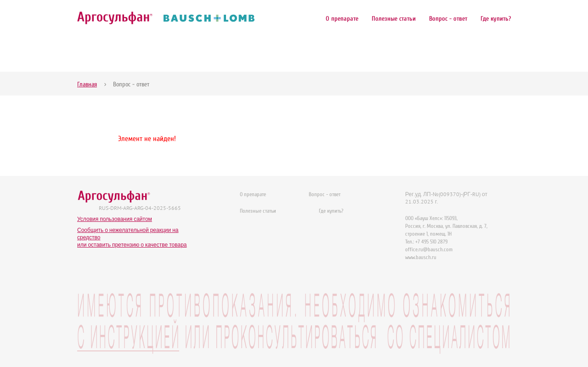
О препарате (342, 19)
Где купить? (496, 19)
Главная (87, 84)
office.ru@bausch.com (429, 249)
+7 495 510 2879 (431, 242)
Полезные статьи (394, 19)
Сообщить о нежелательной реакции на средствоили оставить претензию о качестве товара (132, 237)
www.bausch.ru (421, 257)
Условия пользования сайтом (115, 219)
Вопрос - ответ (448, 19)
